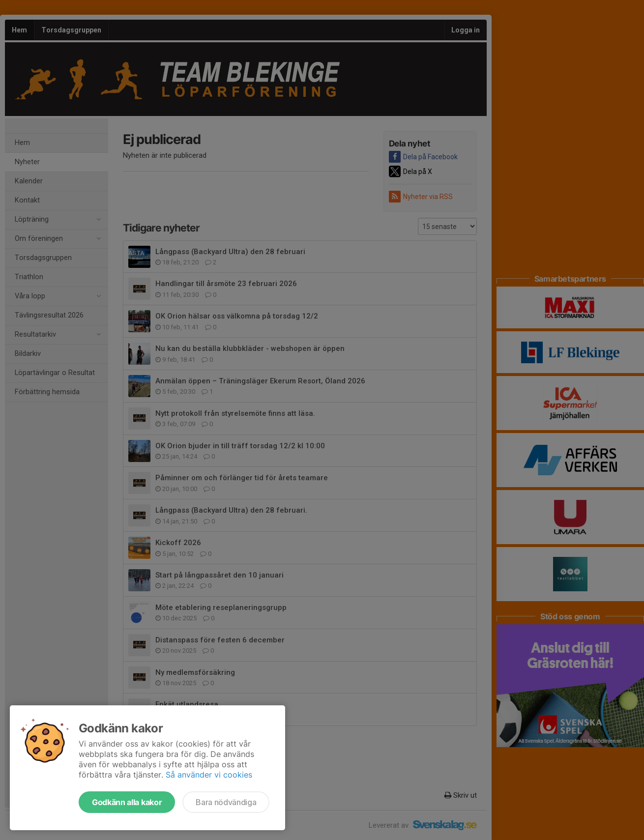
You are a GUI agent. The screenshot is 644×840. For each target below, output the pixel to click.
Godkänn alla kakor (127, 802)
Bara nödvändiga (226, 802)
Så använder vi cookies (209, 775)
